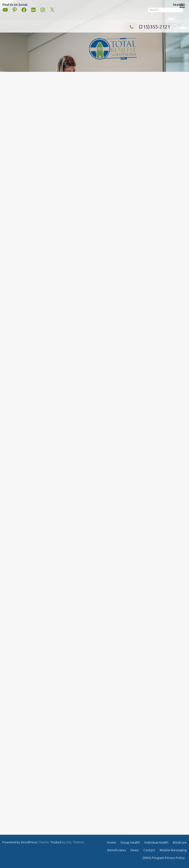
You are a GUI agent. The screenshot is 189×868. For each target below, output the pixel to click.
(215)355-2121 (149, 27)
